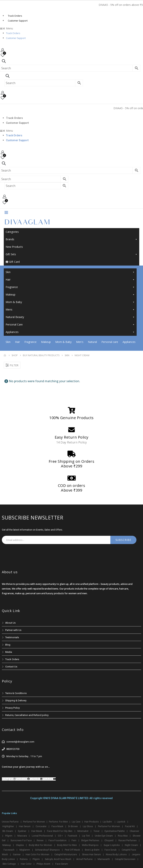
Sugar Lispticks (112, 845)
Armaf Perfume (84, 859)
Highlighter (8, 826)
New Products (14, 247)
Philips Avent (43, 864)
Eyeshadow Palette (115, 831)
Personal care (110, 342)
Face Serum (62, 864)
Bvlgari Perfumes (90, 840)
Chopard (109, 840)
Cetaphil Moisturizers (66, 854)
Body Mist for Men (67, 845)
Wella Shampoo (90, 845)
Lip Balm (108, 822)
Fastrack (72, 836)
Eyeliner (22, 831)
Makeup (70, 295)
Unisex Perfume (10, 822)
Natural (92, 342)
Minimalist (83, 831)
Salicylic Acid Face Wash (58, 859)
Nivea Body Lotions (116, 854)
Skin (70, 272)
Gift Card (13, 262)
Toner (97, 831)
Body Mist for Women (40, 845)
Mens (70, 310)
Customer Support (18, 21)
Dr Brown (73, 826)
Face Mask (57, 826)
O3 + (60, 836)
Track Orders (15, 16)
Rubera (24, 859)
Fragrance (70, 287)
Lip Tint (86, 836)
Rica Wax (123, 836)
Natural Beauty (70, 317)
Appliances (70, 332)
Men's (80, 342)
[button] (71, 28)
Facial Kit (130, 826)
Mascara (22, 836)
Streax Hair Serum (91, 854)
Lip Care (76, 822)
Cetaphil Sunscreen (125, 859)
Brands (71, 239)
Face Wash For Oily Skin (60, 831)
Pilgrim (9, 836)
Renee (40, 840)
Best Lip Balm (92, 850)
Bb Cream (8, 831)
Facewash (9, 850)
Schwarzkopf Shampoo (47, 850)
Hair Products (92, 822)
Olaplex (20, 845)
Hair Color (26, 864)
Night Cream (131, 845)
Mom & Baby (70, 302)
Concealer (41, 826)
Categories (12, 232)
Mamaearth (104, 859)
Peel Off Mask (72, 850)
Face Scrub (111, 850)
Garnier (17, 854)
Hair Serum (25, 826)
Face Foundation (58, 840)
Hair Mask (37, 831)
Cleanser (134, 831)
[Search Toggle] (4, 61)
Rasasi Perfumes (128, 840)
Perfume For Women (34, 822)
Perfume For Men (58, 822)
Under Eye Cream (104, 836)
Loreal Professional (42, 836)
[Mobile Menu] (6, 212)
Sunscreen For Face (21, 840)
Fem (74, 840)
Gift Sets (71, 254)
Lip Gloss (88, 826)
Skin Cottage (9, 864)
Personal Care (70, 325)
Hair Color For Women (37, 854)
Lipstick (121, 822)
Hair (70, 280)
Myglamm (25, 850)
